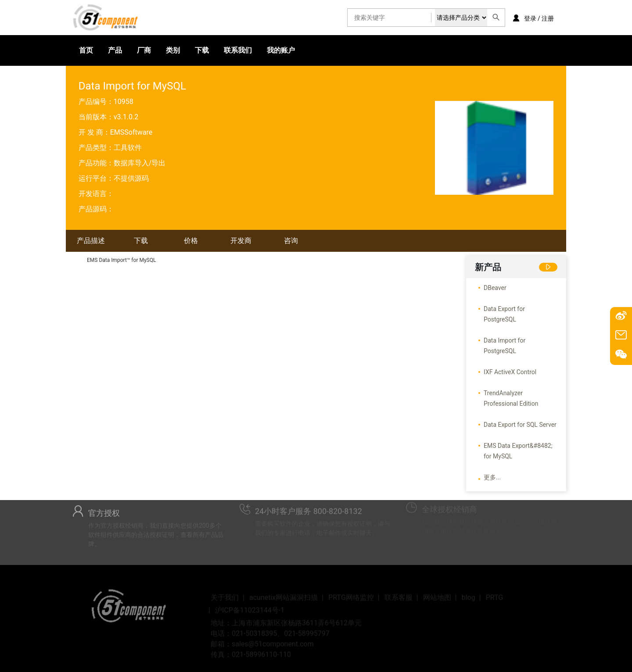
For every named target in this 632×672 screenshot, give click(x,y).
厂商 (144, 50)
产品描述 (91, 241)
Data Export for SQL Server (520, 425)
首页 (86, 50)
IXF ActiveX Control (510, 372)
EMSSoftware (131, 132)
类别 (173, 50)
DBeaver (495, 288)
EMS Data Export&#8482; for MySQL (518, 451)
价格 (191, 241)
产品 (115, 50)
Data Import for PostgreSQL (505, 346)
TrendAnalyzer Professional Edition (511, 398)
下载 (202, 50)
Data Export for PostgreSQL (504, 314)
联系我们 (238, 50)
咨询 (291, 241)
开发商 (241, 241)
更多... (492, 477)
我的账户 (281, 50)
